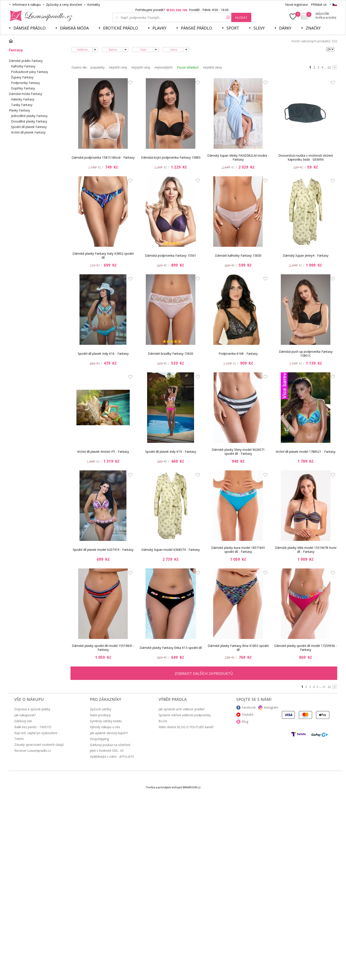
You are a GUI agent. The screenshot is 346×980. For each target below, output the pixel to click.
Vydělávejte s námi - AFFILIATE (112, 756)
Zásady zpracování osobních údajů (39, 745)
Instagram (271, 707)
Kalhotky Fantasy (23, 66)
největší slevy (213, 67)
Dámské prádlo (30, 28)
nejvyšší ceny (141, 67)
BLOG (163, 721)
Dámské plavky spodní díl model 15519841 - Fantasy (103, 648)
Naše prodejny (100, 715)
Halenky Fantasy (23, 99)
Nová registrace (297, 5)
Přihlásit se (319, 5)
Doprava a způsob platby (32, 709)
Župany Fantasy (22, 77)
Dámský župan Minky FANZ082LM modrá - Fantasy (238, 157)
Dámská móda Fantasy (25, 94)
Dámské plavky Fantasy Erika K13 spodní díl (171, 648)
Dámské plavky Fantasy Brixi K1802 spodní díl (238, 648)
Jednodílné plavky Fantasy (29, 116)
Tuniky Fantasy (22, 105)
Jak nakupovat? (25, 715)
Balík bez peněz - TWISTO (33, 727)
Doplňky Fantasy (23, 88)
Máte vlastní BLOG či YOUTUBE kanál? (186, 727)
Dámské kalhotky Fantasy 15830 (238, 255)
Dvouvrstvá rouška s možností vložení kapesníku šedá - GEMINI (306, 157)
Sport (233, 28)
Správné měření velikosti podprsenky (185, 715)
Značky (313, 28)
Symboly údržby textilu (106, 721)
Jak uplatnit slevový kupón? (109, 733)
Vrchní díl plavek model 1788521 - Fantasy (306, 452)
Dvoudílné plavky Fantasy (29, 121)
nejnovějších (164, 67)
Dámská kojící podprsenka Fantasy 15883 (171, 157)
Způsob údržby (101, 709)
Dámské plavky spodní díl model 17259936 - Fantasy (306, 648)
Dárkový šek (23, 721)
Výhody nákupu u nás (105, 727)
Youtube (248, 714)
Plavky (159, 28)
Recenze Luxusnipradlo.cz (33, 751)
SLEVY (259, 28)
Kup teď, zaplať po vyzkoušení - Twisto (37, 736)
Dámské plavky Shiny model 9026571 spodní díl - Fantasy (238, 452)
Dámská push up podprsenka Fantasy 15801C (306, 354)
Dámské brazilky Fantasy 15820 (171, 354)
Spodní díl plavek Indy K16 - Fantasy (103, 354)
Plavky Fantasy (19, 110)
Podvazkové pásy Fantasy (30, 72)
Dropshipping (99, 739)
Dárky (285, 28)
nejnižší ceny (118, 67)
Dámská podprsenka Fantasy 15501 (171, 255)
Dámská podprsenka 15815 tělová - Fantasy (103, 157)
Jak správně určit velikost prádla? (182, 709)
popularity (98, 67)
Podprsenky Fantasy (25, 83)
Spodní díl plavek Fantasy (29, 127)
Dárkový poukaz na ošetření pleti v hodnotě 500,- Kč (110, 748)
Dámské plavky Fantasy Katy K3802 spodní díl (103, 255)
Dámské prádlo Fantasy (26, 61)
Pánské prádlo (196, 28)
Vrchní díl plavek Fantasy (28, 132)
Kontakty (94, 5)
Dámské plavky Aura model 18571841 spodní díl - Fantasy (238, 550)
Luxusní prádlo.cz (40, 16)
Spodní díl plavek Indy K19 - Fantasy (171, 452)
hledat (241, 18)
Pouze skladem (188, 67)
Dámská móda (74, 28)
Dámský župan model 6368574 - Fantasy (171, 550)
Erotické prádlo (121, 28)
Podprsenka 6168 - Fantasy (238, 354)
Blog (245, 721)
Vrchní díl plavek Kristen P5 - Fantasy (103, 452)
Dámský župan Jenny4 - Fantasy (306, 255)
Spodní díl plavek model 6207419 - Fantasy (103, 550)
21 (324, 687)
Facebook (249, 707)
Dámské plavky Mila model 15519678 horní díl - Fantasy (306, 550)
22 (329, 67)
